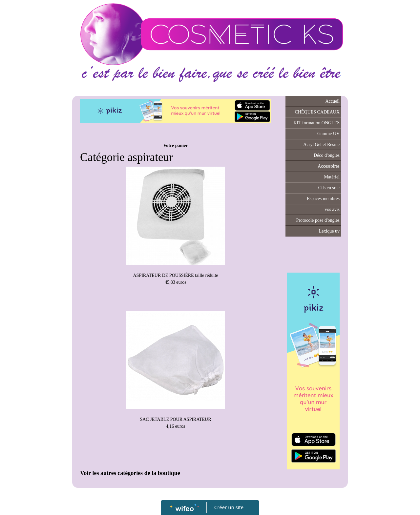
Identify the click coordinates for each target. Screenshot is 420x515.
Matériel (332, 177)
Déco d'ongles (327, 155)
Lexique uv (329, 231)
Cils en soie (329, 188)
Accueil (332, 101)
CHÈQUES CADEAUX (317, 112)
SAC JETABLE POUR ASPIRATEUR (175, 419)
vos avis (332, 209)
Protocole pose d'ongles (318, 220)
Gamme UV (328, 134)
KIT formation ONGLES (317, 123)
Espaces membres (323, 199)
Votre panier (175, 145)
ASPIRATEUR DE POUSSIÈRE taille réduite (176, 275)
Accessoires (329, 166)
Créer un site (229, 507)
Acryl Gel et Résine (321, 144)
